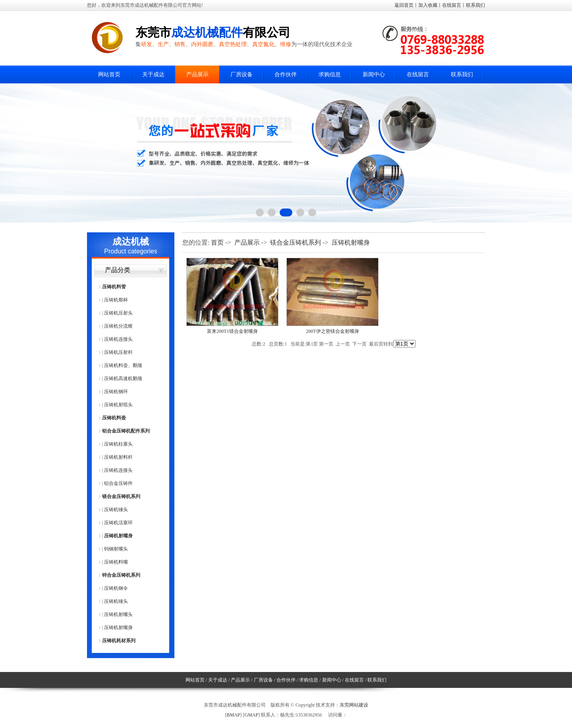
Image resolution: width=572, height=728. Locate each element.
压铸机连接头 (118, 339)
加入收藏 (428, 5)
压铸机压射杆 (118, 352)
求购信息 (330, 74)
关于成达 (153, 74)
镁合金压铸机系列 (121, 496)
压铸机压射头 (118, 313)
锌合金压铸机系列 (121, 575)
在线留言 (452, 5)
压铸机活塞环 (118, 523)
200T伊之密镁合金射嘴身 (332, 331)
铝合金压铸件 (118, 483)
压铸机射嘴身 (118, 536)
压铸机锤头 (116, 510)
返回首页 (404, 5)
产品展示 (197, 74)
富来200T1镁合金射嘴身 (232, 331)
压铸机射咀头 (118, 405)
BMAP (233, 715)
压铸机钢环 (116, 392)
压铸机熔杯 (116, 300)
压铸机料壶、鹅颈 (123, 365)
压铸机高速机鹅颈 (123, 378)
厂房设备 (242, 74)
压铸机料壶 (114, 418)
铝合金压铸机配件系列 (126, 431)
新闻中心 (374, 74)
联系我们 (475, 5)
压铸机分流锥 (118, 326)
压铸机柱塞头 (118, 444)
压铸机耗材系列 (119, 641)
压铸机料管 (114, 287)
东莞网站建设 (354, 705)
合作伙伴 (286, 74)
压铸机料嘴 (116, 562)
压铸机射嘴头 (118, 614)
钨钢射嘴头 (116, 549)
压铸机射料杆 (118, 457)
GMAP (251, 715)
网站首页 (109, 74)
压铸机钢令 (116, 588)
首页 (217, 242)
